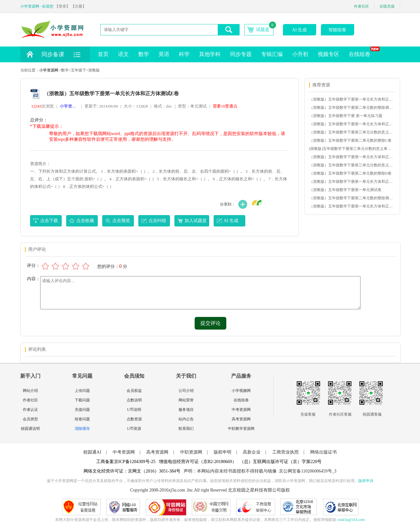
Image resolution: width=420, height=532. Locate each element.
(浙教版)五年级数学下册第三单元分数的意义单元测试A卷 (352, 149)
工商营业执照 (285, 452)
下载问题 (82, 400)
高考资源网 (241, 419)
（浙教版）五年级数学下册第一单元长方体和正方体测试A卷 (352, 206)
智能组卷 (337, 30)
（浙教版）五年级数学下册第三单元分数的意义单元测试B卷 (352, 132)
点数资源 (134, 419)
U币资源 (134, 429)
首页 (103, 54)
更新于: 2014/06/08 (101, 106)
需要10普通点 (225, 106)
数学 (144, 54)
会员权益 (134, 391)
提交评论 (210, 323)
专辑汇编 (272, 54)
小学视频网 (241, 391)
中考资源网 (241, 410)
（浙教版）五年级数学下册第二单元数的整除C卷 (350, 140)
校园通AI (92, 452)
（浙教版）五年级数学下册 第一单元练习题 (346, 116)
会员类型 (30, 419)
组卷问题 (82, 419)
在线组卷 (362, 52)
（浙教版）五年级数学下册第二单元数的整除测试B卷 (352, 108)
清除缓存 (82, 429)
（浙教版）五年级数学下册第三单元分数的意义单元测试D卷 (352, 165)
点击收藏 (85, 221)
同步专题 (241, 54)
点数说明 (134, 400)
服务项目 (186, 410)
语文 (123, 54)
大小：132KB (136, 106)
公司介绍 (186, 391)
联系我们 (186, 429)
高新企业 (252, 452)
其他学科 (210, 54)
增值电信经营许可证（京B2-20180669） (198, 462)
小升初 (300, 54)
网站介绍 (30, 391)
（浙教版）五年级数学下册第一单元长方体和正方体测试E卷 (352, 182)
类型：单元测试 (192, 106)
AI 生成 (299, 30)
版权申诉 (366, 481)
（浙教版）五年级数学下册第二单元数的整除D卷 (351, 173)
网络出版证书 (323, 452)
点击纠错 (157, 221)
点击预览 (121, 221)
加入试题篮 (196, 221)
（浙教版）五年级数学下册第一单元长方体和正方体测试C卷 (352, 157)
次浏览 (43, 106)
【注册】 (78, 6)
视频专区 (329, 54)
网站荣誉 (186, 400)
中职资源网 (191, 452)
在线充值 (387, 6)
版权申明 (223, 452)
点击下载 (49, 221)
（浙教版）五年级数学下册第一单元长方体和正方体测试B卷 (352, 99)
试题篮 (263, 30)
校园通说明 (30, 429)
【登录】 (62, 6)
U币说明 (134, 410)
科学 (184, 54)
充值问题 (82, 410)
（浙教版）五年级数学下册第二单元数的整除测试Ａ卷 (352, 198)
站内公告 (186, 419)
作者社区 (361, 6)
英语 (164, 54)
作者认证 (30, 410)
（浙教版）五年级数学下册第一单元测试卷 (345, 190)
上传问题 (82, 391)
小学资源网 (49, 70)
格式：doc (163, 106)
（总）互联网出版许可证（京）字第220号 (281, 462)
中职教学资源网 (241, 429)
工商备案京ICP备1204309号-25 (126, 462)
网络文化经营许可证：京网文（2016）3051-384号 (132, 471)
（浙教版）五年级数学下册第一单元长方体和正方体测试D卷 (352, 124)
